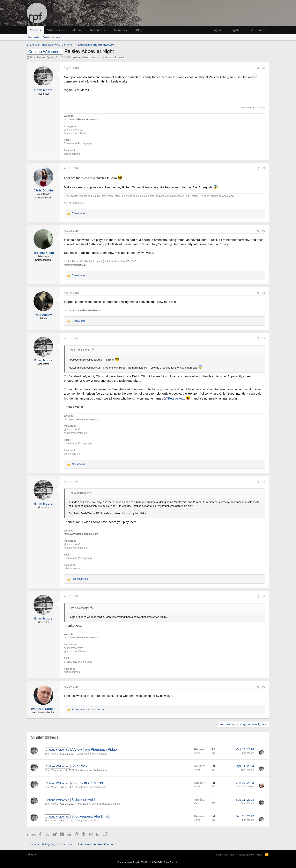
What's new (55, 30)
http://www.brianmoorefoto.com (81, 119)
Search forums (51, 37)
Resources (97, 30)
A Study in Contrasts (87, 783)
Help (260, 855)
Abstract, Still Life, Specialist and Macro (98, 804)
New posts (33, 37)
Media (77, 30)
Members (120, 30)
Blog (139, 30)
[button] (66, 30)
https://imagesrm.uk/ (75, 265)
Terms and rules (225, 855)
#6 (264, 482)
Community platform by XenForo (148, 862)
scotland (97, 57)
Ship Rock (79, 766)
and (88, 710)
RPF (32, 855)
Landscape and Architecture (92, 754)
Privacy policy (246, 855)
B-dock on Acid (83, 800)
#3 (264, 231)
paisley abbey (81, 57)
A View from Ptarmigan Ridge (94, 749)
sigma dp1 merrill (114, 57)
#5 (264, 339)
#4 (264, 293)
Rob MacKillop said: (80, 493)
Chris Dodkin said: (80, 350)
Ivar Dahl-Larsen (245, 787)
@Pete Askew (175, 398)
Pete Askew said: (79, 608)
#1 (264, 68)
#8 (264, 687)
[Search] (258, 30)
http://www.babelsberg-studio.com (82, 310)
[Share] (258, 68)
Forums (35, 30)
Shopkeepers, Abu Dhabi (91, 816)
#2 (264, 168)
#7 (264, 597)
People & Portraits (87, 821)
